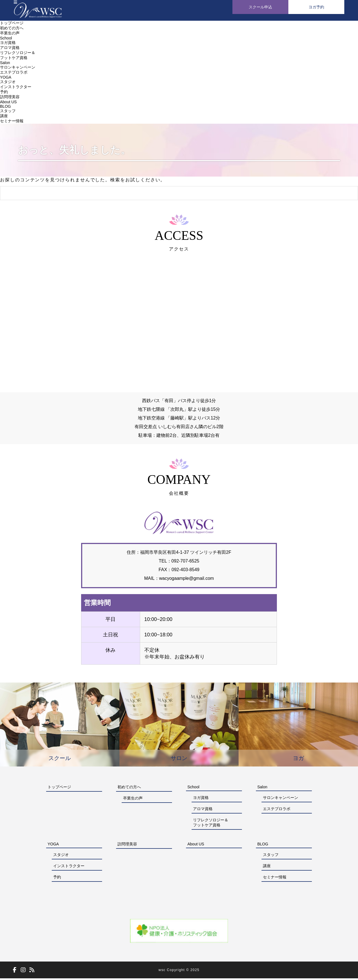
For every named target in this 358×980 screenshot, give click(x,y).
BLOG (5, 108)
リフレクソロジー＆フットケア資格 (211, 824)
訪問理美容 (10, 99)
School (6, 40)
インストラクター (16, 88)
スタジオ (8, 83)
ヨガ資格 (8, 44)
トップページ (12, 25)
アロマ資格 (10, 49)
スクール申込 (260, 7)
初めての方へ (12, 30)
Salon (5, 64)
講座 (4, 118)
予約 (4, 93)
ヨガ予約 (316, 7)
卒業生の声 (10, 35)
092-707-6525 (179, 563)
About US (8, 104)
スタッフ (8, 112)
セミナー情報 (12, 123)
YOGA (6, 79)
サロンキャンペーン (18, 69)
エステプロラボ (14, 74)
